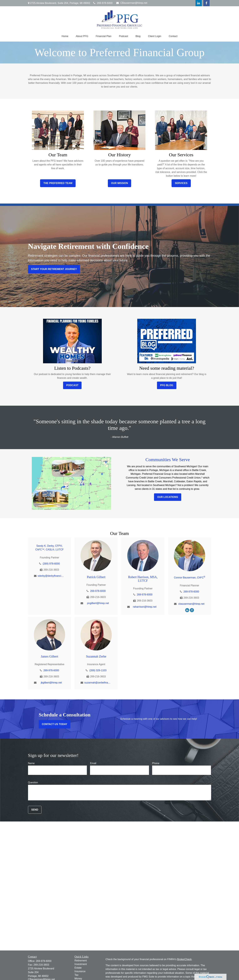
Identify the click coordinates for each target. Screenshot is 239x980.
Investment (81, 964)
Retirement (81, 961)
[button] (65, 36)
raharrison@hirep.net (145, 607)
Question (33, 782)
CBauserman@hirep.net (132, 3)
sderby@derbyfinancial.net (51, 576)
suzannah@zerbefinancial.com (98, 683)
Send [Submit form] (35, 810)
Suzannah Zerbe (96, 656)
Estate (78, 968)
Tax (76, 975)
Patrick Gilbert (96, 577)
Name (31, 763)
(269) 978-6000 (51, 564)
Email (93, 763)
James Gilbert (50, 656)
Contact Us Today (54, 724)
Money (78, 979)
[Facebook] (206, 3)
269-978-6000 (103, 3)
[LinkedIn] (199, 3)
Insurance (80, 971)
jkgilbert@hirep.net (51, 683)
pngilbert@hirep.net (98, 603)
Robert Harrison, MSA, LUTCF (143, 579)
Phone (156, 763)
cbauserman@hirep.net (191, 604)
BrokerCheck (184, 959)
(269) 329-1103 (98, 670)
